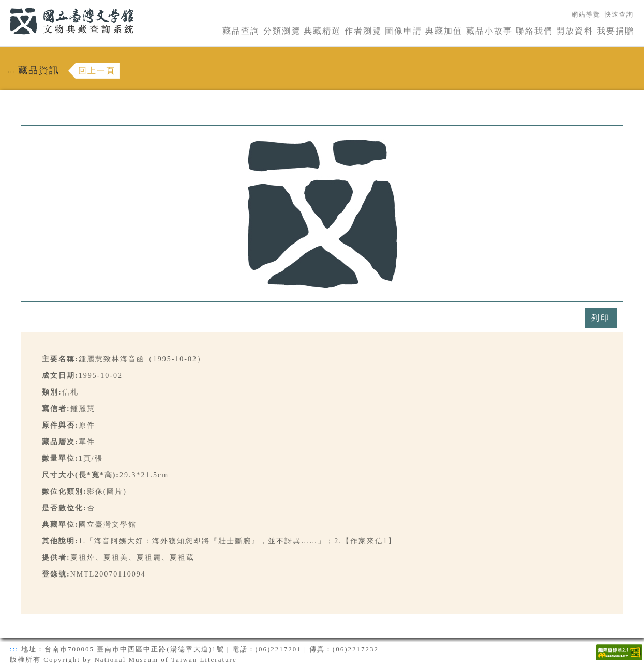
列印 (601, 318)
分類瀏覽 (282, 31)
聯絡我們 (534, 31)
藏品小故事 (489, 31)
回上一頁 (97, 71)
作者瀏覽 (363, 31)
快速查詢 (619, 14)
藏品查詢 (241, 31)
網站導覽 (586, 14)
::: (4, 6)
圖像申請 (403, 31)
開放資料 (575, 31)
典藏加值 (444, 31)
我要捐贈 (616, 31)
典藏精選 (322, 31)
